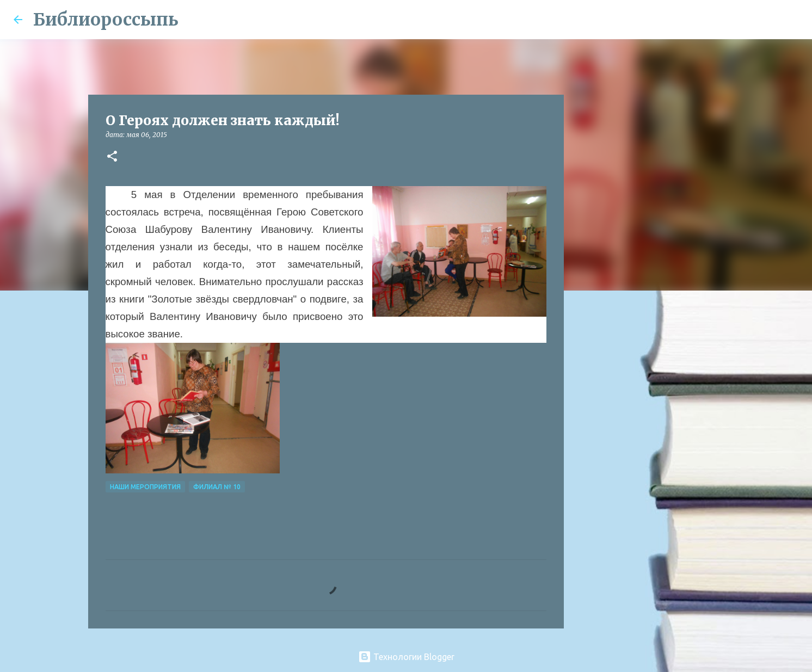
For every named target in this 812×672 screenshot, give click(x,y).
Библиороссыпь (106, 20)
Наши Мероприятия (145, 487)
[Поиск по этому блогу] (744, 20)
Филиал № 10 (217, 487)
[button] (112, 157)
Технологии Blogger (406, 657)
